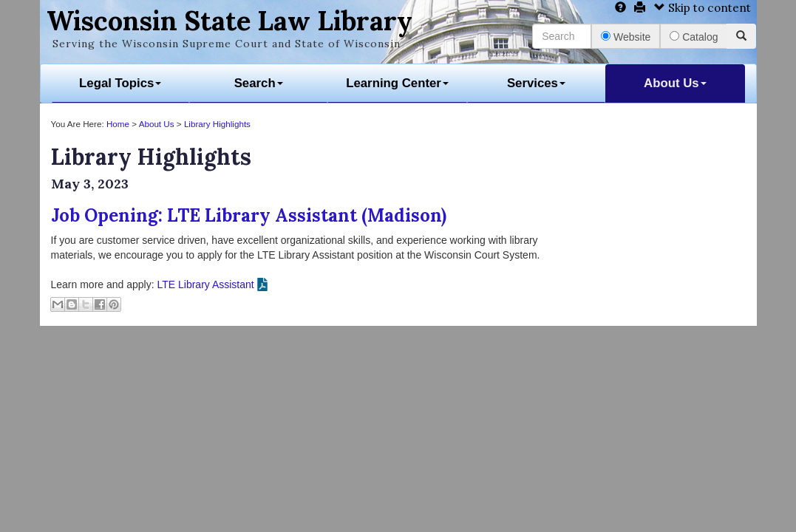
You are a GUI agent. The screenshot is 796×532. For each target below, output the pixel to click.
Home (118, 124)
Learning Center (397, 83)
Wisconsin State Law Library (229, 21)
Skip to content (703, 8)
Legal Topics (120, 83)
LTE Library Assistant (205, 284)
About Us (675, 83)
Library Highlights (217, 124)
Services (536, 83)
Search (259, 83)
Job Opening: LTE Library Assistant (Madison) (249, 215)
